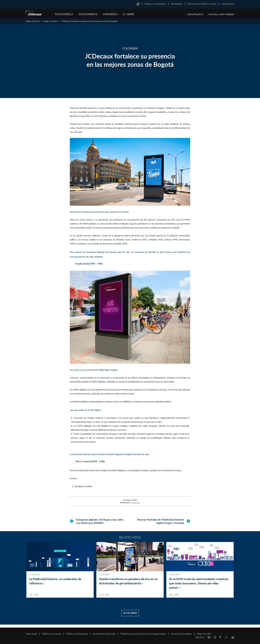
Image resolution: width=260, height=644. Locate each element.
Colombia (136, 503)
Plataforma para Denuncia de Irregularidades (143, 634)
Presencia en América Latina (202, 4)
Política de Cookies (51, 634)
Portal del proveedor (181, 634)
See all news (130, 616)
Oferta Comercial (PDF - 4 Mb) (90, 461)
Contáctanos (228, 4)
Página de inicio (33, 21)
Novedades (177, 4)
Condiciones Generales (104, 634)
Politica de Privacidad (77, 634)
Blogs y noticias (51, 21)
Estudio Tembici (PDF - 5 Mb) (89, 264)
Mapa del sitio (204, 634)
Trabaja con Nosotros (155, 4)
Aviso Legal (31, 634)
